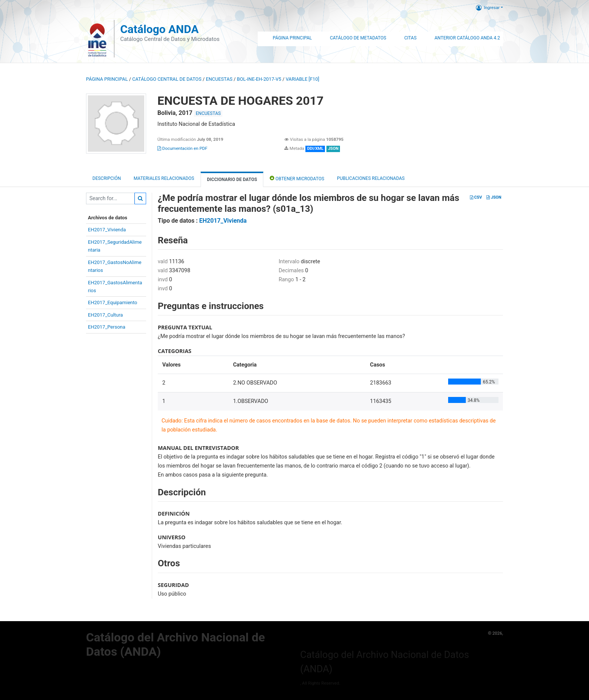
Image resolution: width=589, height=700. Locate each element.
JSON (494, 197)
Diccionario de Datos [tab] (232, 180)
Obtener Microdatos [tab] (297, 178)
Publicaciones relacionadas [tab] (371, 178)
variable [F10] (302, 79)
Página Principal (292, 38)
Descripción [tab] (107, 178)
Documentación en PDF (182, 148)
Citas (410, 38)
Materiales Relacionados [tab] (164, 178)
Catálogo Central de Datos (167, 79)
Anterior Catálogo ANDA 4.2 (467, 38)
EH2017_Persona (107, 327)
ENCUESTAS (219, 79)
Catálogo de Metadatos (358, 38)
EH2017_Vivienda (107, 230)
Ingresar (488, 8)
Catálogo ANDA (159, 29)
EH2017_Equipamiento (113, 302)
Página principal (107, 79)
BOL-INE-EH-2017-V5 (259, 79)
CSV (476, 197)
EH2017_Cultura (105, 315)
